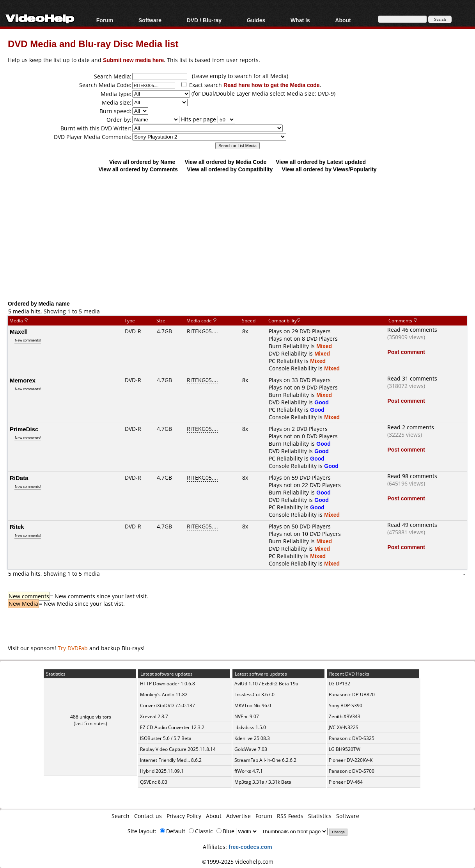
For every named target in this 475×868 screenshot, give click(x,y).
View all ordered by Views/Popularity (329, 169)
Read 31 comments (412, 378)
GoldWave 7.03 (251, 749)
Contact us (148, 816)
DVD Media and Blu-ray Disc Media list (93, 44)
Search (121, 816)
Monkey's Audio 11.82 (164, 695)
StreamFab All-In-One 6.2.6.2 (265, 760)
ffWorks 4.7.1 (249, 771)
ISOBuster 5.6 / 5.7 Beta (166, 738)
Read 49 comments (412, 525)
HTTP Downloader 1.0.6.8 (167, 684)
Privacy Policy (184, 816)
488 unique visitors (91, 717)
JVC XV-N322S (344, 727)
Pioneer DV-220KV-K (351, 760)
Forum (105, 20)
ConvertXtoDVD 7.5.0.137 (167, 705)
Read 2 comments (411, 427)
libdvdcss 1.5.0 (250, 727)
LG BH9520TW (345, 749)
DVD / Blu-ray (204, 20)
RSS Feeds (290, 816)
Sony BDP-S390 (346, 705)
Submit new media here (133, 60)
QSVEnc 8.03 (154, 782)
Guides (256, 20)
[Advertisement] (241, 236)
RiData (19, 478)
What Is (300, 20)
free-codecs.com (250, 847)
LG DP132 (339, 684)
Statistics (320, 816)
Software (150, 20)
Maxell (19, 331)
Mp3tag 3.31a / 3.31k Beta (263, 782)
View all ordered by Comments (138, 169)
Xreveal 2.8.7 (154, 716)
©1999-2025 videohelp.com (238, 862)
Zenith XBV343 (345, 716)
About (343, 20)
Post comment (406, 352)
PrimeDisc (24, 429)
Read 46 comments (412, 330)
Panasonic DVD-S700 (352, 771)
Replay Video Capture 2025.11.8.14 (178, 749)
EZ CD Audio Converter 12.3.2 (172, 727)
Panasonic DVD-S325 (352, 738)
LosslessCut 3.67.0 (254, 695)
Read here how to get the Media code (272, 85)
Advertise (238, 816)
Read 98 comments (412, 476)
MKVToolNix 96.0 (253, 705)
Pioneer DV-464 (346, 782)
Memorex (23, 380)
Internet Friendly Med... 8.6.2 (171, 760)
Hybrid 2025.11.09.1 (162, 771)
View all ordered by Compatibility (230, 169)
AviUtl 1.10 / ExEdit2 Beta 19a (266, 684)
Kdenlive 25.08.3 (252, 738)
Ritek (17, 526)
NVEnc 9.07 (247, 716)
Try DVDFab (73, 648)
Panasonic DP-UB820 (352, 695)
